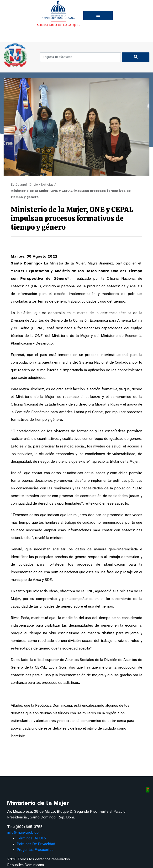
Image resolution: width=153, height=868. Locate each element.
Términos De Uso (31, 838)
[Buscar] (136, 57)
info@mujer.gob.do (23, 833)
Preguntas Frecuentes (35, 850)
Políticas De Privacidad (36, 844)
